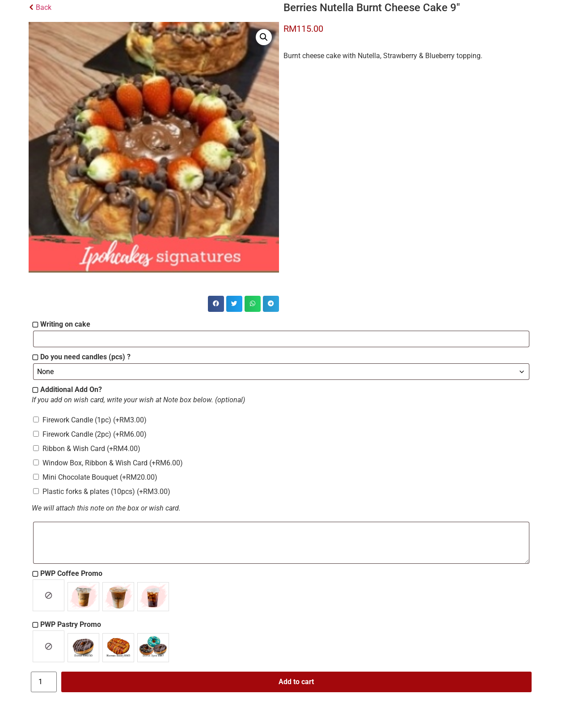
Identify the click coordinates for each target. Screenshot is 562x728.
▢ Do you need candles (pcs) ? (81, 357)
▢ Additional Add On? (67, 390)
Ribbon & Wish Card (91, 449)
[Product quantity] (44, 682)
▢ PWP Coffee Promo (67, 574)
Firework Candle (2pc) (95, 434)
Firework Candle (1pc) (95, 420)
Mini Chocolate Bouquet (100, 477)
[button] (264, 37)
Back (40, 7)
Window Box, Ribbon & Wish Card (113, 463)
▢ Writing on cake (61, 324)
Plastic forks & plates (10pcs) (106, 492)
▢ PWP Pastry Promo (66, 625)
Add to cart (296, 682)
